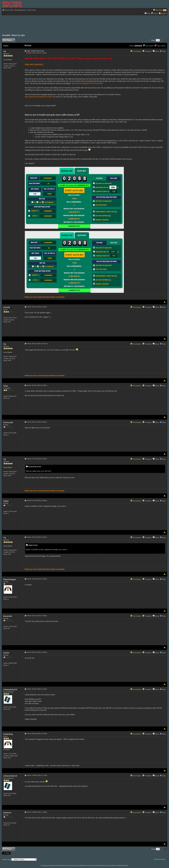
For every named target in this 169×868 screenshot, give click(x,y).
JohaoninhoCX (11, 689)
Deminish (9, 616)
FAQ (149, 13)
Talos (7, 386)
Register (164, 13)
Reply (164, 51)
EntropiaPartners (21, 10)
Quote (157, 51)
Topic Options (160, 46)
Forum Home (9, 10)
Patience (8, 813)
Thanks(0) (147, 307)
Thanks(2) (147, 51)
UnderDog (9, 734)
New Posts (159, 10)
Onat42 (7, 307)
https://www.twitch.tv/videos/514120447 (39, 97)
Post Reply (8, 40)
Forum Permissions (161, 859)
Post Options (136, 51)
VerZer (7, 653)
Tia (5, 51)
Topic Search (148, 46)
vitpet (7, 501)
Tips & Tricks (32, 10)
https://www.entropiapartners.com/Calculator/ (87, 83)
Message (28, 45)
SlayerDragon (10, 579)
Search (154, 13)
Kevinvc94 (9, 422)
